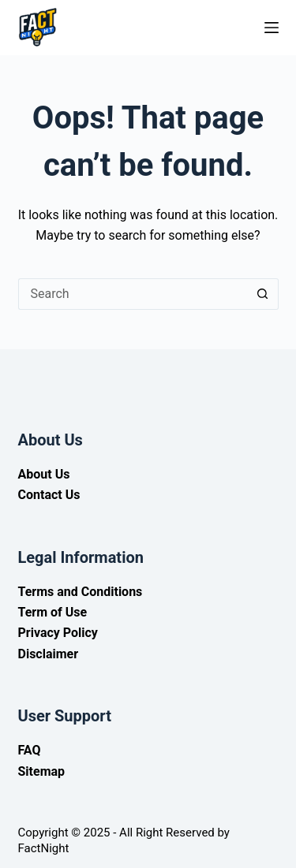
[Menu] (272, 28)
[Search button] (263, 294)
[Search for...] (133, 294)
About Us (44, 474)
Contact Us (49, 495)
